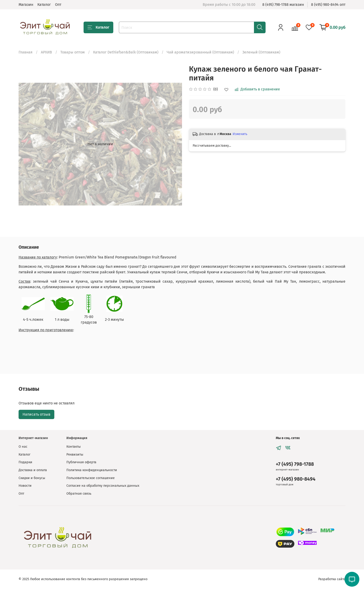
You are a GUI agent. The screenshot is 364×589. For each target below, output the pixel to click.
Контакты (74, 447)
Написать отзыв (36, 414)
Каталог (44, 5)
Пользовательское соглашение (91, 478)
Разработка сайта (332, 579)
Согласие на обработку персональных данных (103, 486)
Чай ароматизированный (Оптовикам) (200, 52)
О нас (23, 447)
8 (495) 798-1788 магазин (283, 5)
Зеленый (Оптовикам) (261, 52)
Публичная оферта (81, 462)
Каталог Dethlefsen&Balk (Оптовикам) (126, 52)
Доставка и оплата (33, 470)
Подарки (25, 462)
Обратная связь (79, 494)
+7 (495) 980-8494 (296, 479)
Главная (26, 52)
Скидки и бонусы (32, 478)
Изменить (240, 134)
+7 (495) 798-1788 (295, 464)
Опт (58, 5)
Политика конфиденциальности (92, 470)
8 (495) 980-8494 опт (328, 5)
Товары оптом (73, 52)
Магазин (26, 5)
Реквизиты (75, 455)
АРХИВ (46, 52)
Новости (25, 486)
